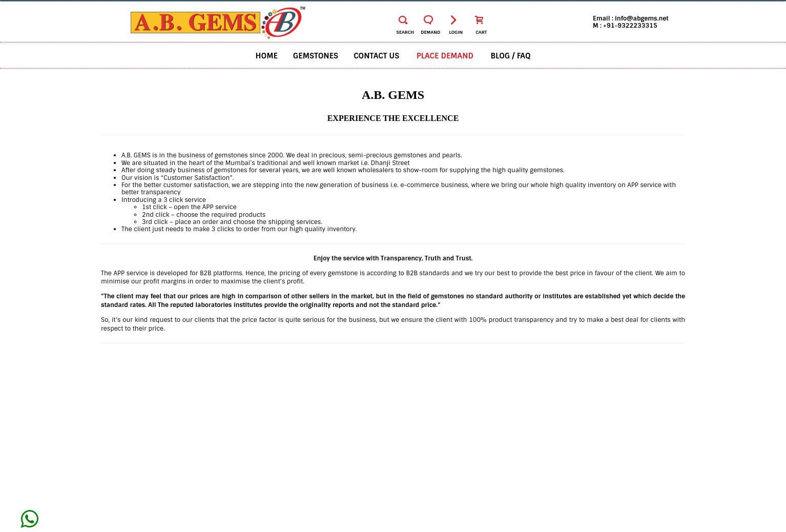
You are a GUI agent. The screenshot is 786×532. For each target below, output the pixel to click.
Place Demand (445, 56)
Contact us (376, 56)
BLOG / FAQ (511, 56)
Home (267, 56)
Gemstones (316, 56)
